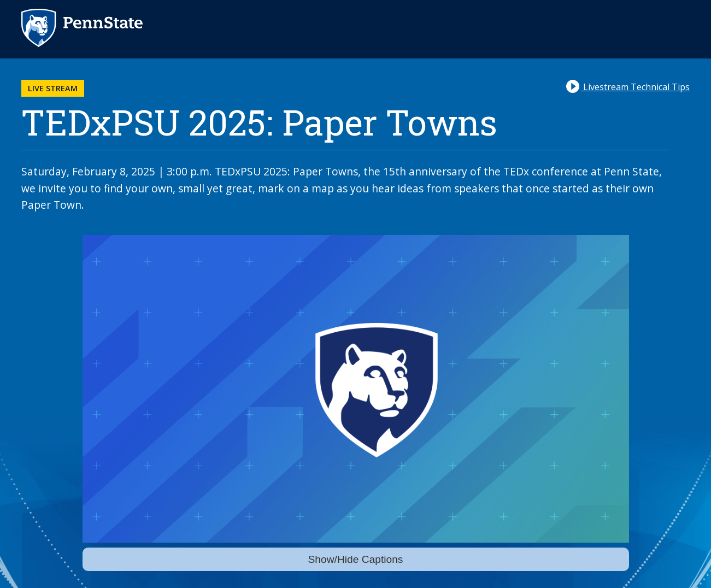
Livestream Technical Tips (628, 86)
